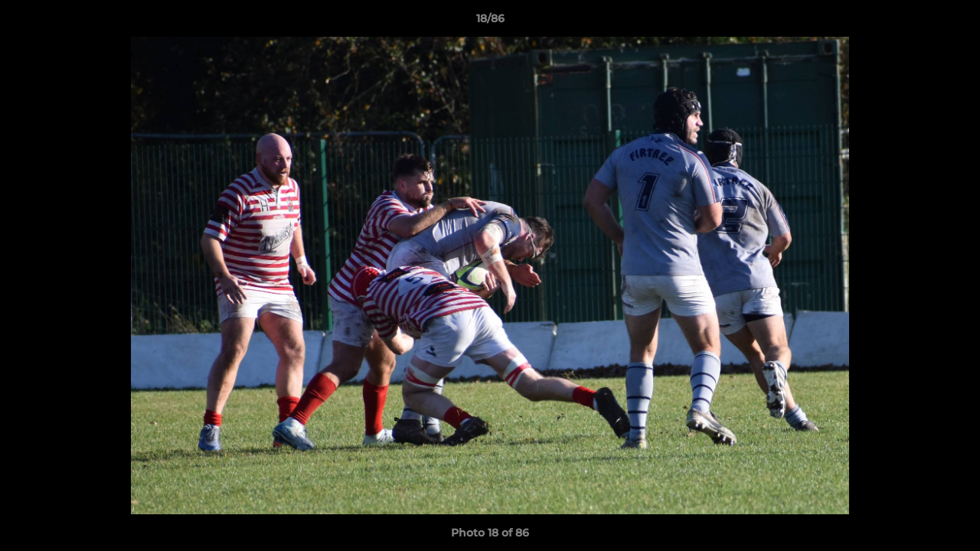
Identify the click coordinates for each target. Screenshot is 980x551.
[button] (952, 22)
